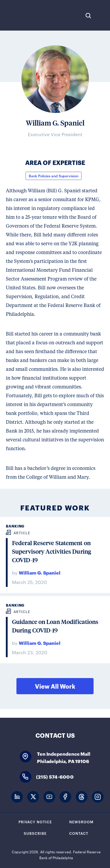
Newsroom (81, 822)
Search (88, 16)
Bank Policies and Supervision (53, 176)
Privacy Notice (35, 822)
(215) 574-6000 (55, 776)
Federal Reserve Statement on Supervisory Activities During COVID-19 (52, 552)
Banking (15, 526)
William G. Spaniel (40, 572)
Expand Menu (103, 16)
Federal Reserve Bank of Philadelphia (24, 15)
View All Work (55, 686)
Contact (79, 833)
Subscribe (35, 833)
